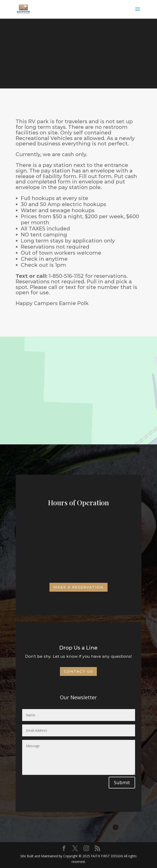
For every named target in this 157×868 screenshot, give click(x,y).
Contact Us (78, 671)
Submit (122, 782)
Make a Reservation (78, 587)
